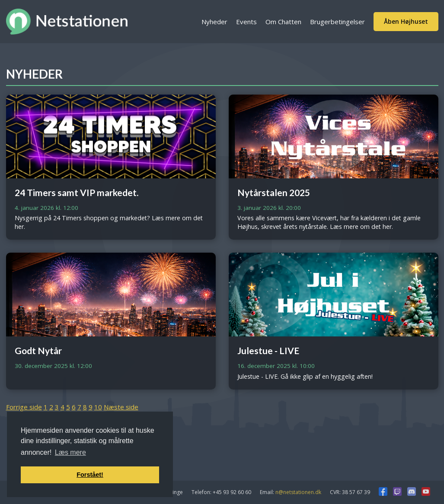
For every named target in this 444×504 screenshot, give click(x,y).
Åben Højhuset (406, 21)
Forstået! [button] (90, 475)
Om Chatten (283, 22)
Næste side (121, 407)
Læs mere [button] (70, 452)
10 (98, 407)
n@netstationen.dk (298, 492)
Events (246, 22)
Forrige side (24, 407)
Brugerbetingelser (337, 22)
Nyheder (214, 22)
